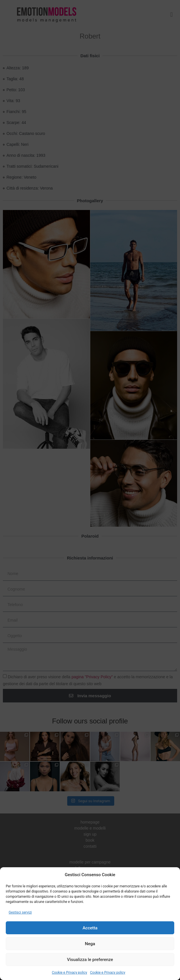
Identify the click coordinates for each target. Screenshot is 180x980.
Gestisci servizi (20, 912)
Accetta (90, 928)
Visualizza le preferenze (90, 960)
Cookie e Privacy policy (70, 973)
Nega (90, 944)
